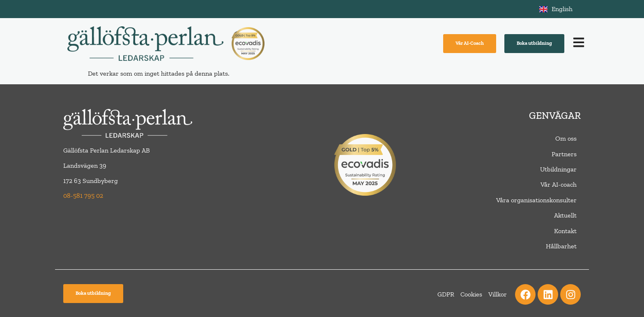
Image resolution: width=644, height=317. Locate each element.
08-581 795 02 (83, 196)
